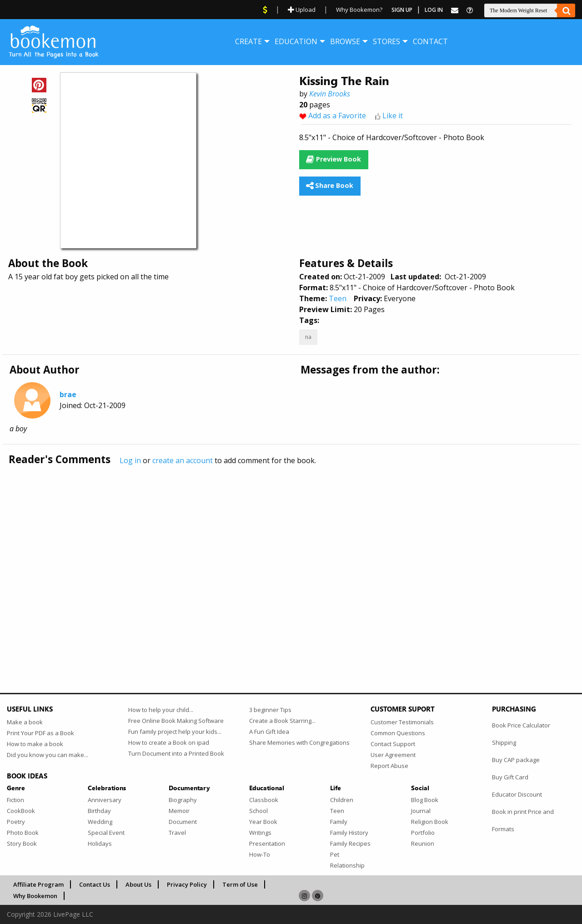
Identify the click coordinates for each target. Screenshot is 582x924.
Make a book (25, 722)
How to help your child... (161, 710)
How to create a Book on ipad (169, 742)
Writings (260, 833)
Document (183, 822)
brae (68, 394)
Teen (338, 298)
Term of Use (240, 884)
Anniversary (105, 800)
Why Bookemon (35, 896)
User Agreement (393, 755)
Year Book (263, 822)
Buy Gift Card (510, 777)
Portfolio (423, 833)
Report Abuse (389, 766)
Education (296, 41)
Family (339, 822)
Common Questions (398, 733)
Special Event (106, 833)
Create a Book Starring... (282, 721)
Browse (345, 41)
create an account (183, 460)
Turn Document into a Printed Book (176, 753)
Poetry (16, 822)
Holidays (100, 843)
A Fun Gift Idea (269, 732)
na (308, 337)
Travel (177, 833)
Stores (386, 41)
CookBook (21, 811)
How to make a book (35, 744)
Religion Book (430, 822)
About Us (138, 884)
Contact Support (393, 744)
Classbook (264, 800)
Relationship (347, 865)
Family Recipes (350, 843)
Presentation (267, 843)
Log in (130, 460)
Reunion (423, 843)
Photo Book (23, 833)
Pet (335, 854)
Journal (421, 811)
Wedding (100, 822)
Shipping (504, 742)
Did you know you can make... (48, 755)
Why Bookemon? (359, 10)
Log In (434, 10)
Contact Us (95, 884)
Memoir (179, 811)
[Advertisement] (280, 560)
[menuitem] (248, 41)
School (258, 811)
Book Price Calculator (521, 725)
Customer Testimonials (402, 722)
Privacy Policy (187, 884)
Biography (183, 800)
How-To (260, 854)
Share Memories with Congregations (299, 742)
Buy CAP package (516, 760)
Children (342, 800)
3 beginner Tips (270, 710)
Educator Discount (517, 794)
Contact (430, 41)
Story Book (22, 843)
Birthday (99, 811)
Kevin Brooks (330, 94)
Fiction (15, 800)
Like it (393, 116)
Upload (302, 10)
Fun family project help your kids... (175, 732)
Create (248, 41)
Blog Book (425, 800)
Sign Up (402, 10)
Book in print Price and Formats (523, 820)
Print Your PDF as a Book (40, 733)
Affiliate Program (38, 884)
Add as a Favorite (337, 116)
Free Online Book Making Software (176, 721)
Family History (349, 833)
